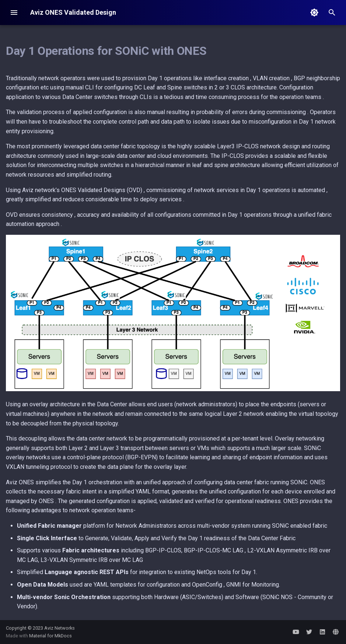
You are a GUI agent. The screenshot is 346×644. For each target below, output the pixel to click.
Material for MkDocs (50, 636)
